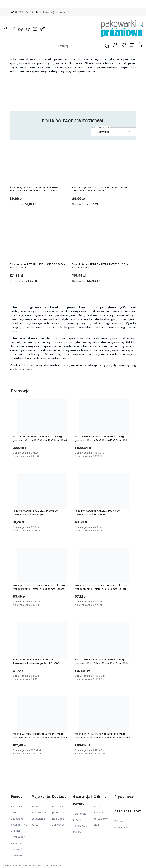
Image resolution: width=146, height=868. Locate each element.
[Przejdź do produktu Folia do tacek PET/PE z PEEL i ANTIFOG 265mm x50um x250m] (103, 243)
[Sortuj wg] (115, 133)
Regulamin (17, 807)
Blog (96, 825)
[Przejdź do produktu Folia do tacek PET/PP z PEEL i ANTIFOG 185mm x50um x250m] (40, 243)
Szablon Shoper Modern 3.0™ (20, 866)
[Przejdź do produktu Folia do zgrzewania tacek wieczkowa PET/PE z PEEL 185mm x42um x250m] (103, 166)
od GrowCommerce (50, 866)
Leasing (16, 831)
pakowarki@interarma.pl (55, 12)
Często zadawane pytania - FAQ (19, 819)
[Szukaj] (99, 47)
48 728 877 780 (24, 12)
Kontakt (98, 807)
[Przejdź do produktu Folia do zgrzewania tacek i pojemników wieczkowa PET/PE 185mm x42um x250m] (40, 166)
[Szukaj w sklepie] (71, 47)
